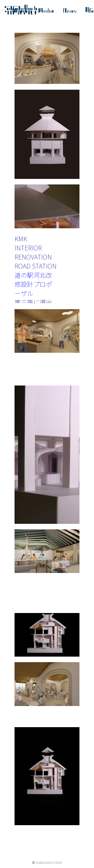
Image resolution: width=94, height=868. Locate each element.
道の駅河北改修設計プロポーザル (33, 284)
